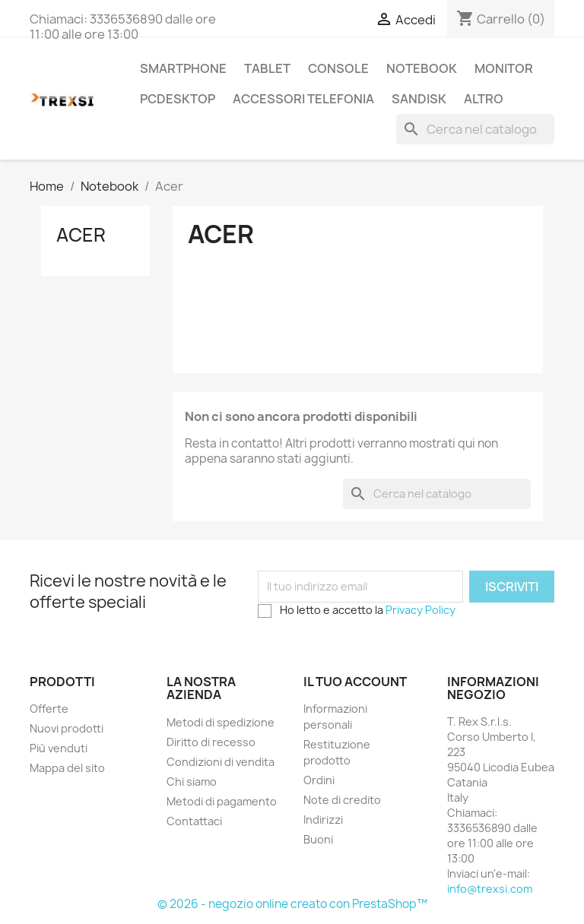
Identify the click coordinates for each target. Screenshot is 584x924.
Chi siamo (192, 782)
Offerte (49, 709)
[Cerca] (475, 129)
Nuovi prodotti (67, 728)
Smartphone (183, 68)
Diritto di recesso (211, 742)
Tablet (267, 68)
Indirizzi (323, 820)
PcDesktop (178, 99)
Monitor (504, 68)
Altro (484, 99)
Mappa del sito (67, 768)
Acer (81, 235)
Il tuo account (355, 682)
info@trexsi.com (490, 889)
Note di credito (342, 800)
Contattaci (194, 821)
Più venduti (59, 748)
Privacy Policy (421, 610)
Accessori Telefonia (303, 99)
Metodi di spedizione (221, 722)
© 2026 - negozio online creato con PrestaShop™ (292, 904)
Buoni (318, 839)
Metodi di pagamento (222, 801)
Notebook (422, 68)
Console (338, 68)
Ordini (319, 780)
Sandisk (419, 99)
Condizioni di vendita (221, 762)
